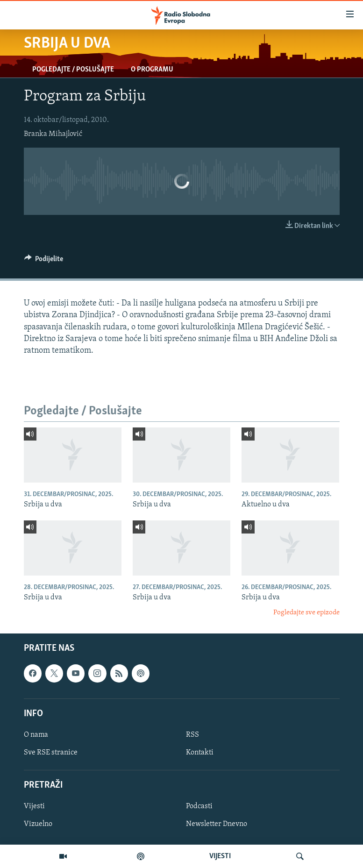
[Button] (44, 261)
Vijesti (34, 807)
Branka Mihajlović (53, 134)
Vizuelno (38, 825)
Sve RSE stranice (51, 753)
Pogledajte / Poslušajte (73, 70)
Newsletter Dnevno (217, 825)
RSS (192, 735)
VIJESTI (220, 856)
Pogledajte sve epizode (306, 613)
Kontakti (200, 753)
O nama (36, 735)
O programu (152, 70)
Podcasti (199, 807)
